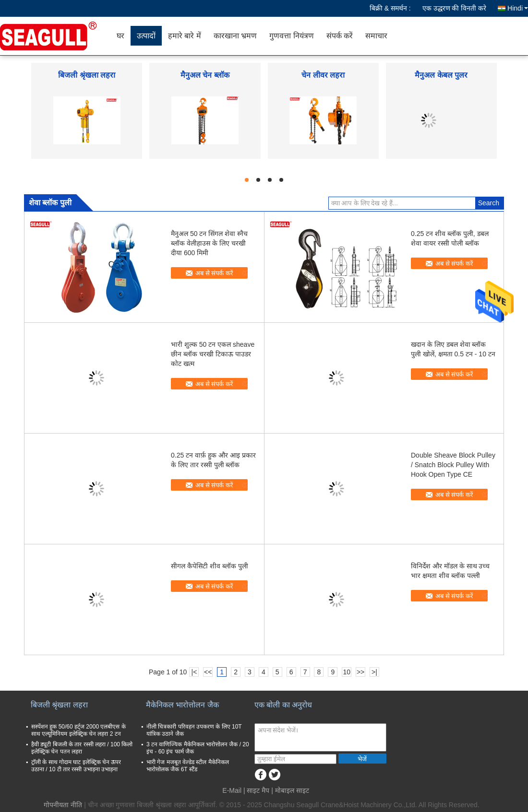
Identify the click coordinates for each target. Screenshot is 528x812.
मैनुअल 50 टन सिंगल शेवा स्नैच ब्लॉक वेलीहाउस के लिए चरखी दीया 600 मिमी (209, 243)
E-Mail (232, 790)
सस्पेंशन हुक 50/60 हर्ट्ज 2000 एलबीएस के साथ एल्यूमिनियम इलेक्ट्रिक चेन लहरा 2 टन (78, 730)
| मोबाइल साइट (290, 790)
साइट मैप (258, 790)
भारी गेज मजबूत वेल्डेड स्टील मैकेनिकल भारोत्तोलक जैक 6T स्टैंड (188, 766)
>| (374, 672)
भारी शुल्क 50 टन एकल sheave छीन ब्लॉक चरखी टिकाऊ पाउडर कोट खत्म (213, 354)
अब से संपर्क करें (214, 273)
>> (360, 672)
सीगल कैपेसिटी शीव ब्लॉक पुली (210, 566)
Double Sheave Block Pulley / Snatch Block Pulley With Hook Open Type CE (453, 465)
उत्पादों (146, 36)
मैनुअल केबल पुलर (441, 75)
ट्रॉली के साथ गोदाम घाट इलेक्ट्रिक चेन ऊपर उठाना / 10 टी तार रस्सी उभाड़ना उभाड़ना (76, 766)
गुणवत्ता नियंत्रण (291, 36)
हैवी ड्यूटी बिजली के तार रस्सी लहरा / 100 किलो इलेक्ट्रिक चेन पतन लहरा (82, 748)
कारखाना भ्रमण (235, 36)
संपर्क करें (340, 36)
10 (347, 672)
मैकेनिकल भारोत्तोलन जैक (182, 705)
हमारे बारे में (185, 36)
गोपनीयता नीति (63, 805)
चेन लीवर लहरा (323, 75)
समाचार (376, 36)
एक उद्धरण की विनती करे (455, 8)
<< (208, 672)
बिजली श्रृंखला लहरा (87, 75)
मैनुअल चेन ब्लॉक (205, 75)
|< (194, 672)
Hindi (518, 8)
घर (120, 36)
